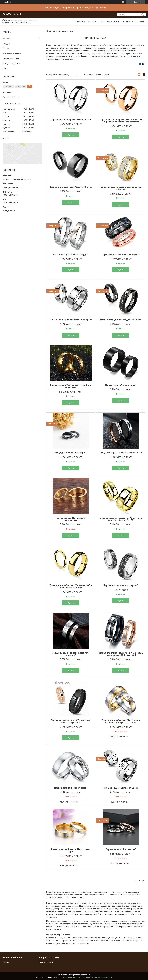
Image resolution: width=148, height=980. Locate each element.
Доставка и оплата (110, 21)
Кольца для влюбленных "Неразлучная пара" (71, 850)
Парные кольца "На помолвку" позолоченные (71, 519)
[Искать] (143, 15)
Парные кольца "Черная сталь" (121, 385)
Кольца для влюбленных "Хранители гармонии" (71, 654)
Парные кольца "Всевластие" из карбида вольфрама (71, 386)
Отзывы (140, 21)
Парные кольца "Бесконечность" (71, 788)
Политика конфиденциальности (99, 977)
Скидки (6, 43)
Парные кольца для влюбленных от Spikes (71, 320)
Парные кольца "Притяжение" (121, 849)
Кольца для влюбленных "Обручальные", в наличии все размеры (71, 586)
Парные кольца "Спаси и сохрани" (121, 585)
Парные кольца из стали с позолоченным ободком (121, 188)
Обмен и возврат (11, 58)
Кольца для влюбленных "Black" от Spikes (71, 187)
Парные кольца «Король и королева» (121, 254)
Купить (71, 135)
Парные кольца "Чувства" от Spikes (121, 788)
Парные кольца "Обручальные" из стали (71, 119)
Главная (81, 21)
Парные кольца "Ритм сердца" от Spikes (121, 320)
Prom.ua (87, 975)
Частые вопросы (46, 962)
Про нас (7, 68)
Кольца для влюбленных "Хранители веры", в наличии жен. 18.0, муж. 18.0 (121, 654)
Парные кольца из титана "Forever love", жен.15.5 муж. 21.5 (71, 721)
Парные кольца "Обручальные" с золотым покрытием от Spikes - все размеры (121, 121)
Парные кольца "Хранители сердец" (71, 254)
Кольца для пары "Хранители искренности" (121, 452)
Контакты (128, 21)
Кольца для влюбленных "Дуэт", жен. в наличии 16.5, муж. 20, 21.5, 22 (121, 721)
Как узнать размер (12, 63)
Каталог (92, 21)
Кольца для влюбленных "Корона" (71, 452)
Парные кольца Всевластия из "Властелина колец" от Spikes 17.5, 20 (121, 519)
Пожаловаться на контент (74, 977)
